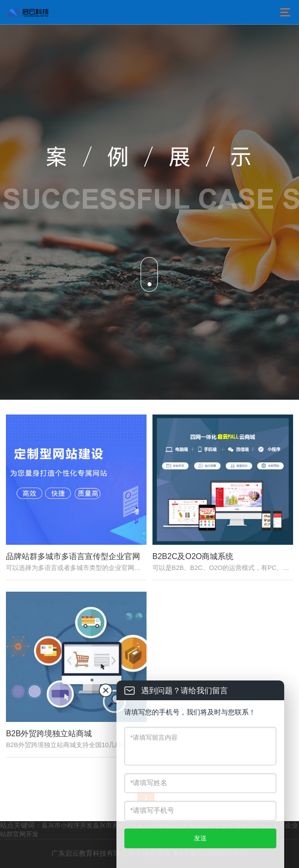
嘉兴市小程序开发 (67, 825)
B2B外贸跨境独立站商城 (49, 734)
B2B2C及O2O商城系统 (193, 556)
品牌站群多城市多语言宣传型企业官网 (73, 556)
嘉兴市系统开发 (115, 825)
